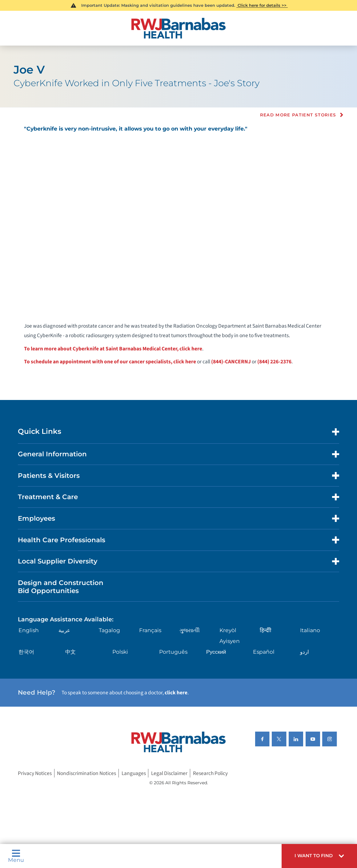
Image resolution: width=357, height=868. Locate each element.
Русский (216, 652)
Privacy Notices (35, 773)
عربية (64, 630)
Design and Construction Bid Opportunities (61, 587)
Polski (120, 652)
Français (150, 630)
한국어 (26, 652)
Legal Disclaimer (169, 773)
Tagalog (109, 630)
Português (173, 652)
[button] (319, 856)
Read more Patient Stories (298, 115)
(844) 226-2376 (274, 362)
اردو (305, 652)
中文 (70, 652)
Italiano (310, 630)
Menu (16, 856)
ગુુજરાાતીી (190, 630)
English (29, 630)
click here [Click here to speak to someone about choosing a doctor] (176, 693)
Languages (134, 773)
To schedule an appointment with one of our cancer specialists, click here (110, 362)
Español (264, 652)
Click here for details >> (262, 5)
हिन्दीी (266, 630)
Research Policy (210, 773)
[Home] (178, 28)
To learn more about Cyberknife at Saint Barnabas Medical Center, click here (113, 349)
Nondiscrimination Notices (86, 773)
